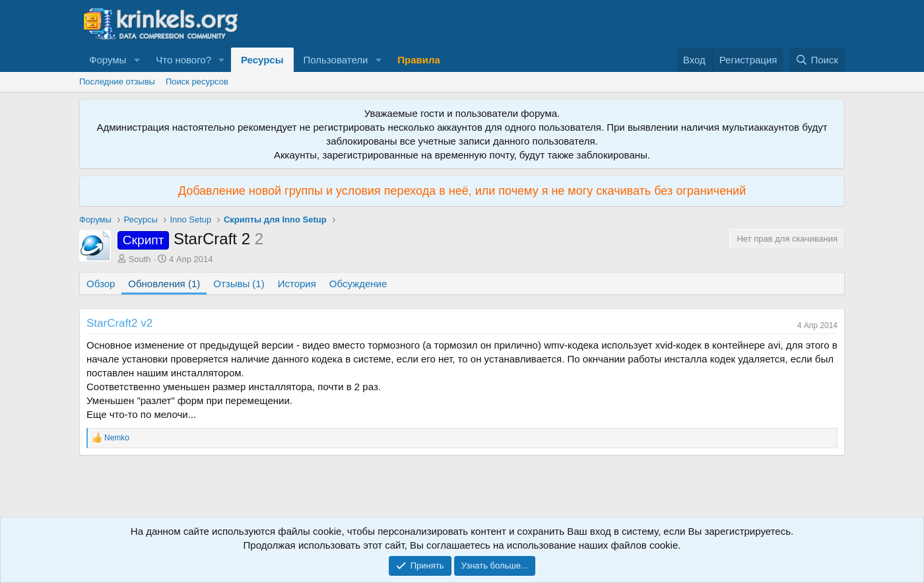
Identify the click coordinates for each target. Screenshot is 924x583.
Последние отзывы (117, 82)
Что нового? (183, 60)
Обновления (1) (164, 284)
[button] (137, 60)
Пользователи (336, 60)
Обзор (101, 284)
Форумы (108, 60)
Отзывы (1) (239, 284)
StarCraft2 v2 (119, 323)
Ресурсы (262, 60)
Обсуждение (358, 284)
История (297, 284)
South (140, 259)
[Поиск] (817, 60)
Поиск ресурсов (197, 82)
